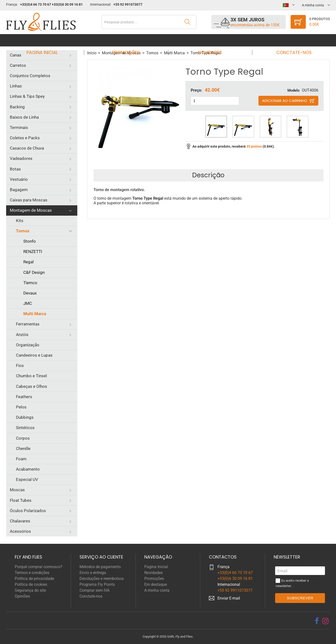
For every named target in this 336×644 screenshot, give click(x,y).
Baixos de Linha (24, 117)
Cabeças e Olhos (32, 386)
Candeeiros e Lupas (34, 355)
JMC (28, 303)
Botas (15, 169)
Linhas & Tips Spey (27, 96)
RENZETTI (33, 252)
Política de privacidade (34, 579)
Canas (16, 55)
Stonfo (30, 241)
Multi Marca (35, 314)
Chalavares (20, 521)
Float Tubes (21, 500)
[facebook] (317, 621)
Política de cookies (31, 584)
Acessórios (20, 531)
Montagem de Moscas (31, 210)
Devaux (30, 293)
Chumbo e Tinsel (31, 376)
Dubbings (25, 417)
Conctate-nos (289, 40)
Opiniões (22, 596)
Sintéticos (25, 428)
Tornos (23, 231)
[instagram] (325, 621)
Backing (17, 107)
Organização (28, 345)
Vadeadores (21, 158)
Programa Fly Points (97, 584)
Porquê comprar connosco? (39, 567)
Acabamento (28, 469)
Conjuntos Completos (30, 76)
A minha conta (157, 590)
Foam (21, 459)
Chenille (23, 448)
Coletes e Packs (25, 138)
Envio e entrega (93, 573)
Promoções (128, 40)
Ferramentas (28, 324)
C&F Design (34, 272)
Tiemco (30, 283)
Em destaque (156, 584)
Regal (28, 262)
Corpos (23, 438)
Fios (20, 365)
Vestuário (19, 179)
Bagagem (19, 190)
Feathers (24, 397)
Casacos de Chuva (27, 148)
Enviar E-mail (229, 598)
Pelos (21, 407)
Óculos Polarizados (28, 511)
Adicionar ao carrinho (285, 101)
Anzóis (22, 335)
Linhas (16, 86)
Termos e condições (32, 573)
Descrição (208, 175)
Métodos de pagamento (100, 567)
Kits (20, 221)
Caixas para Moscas (29, 200)
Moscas (17, 490)
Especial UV (27, 479)
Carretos (18, 65)
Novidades (208, 40)
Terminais (19, 127)
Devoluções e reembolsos (102, 579)
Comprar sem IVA (94, 590)
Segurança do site (30, 590)
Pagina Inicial (47, 40)
